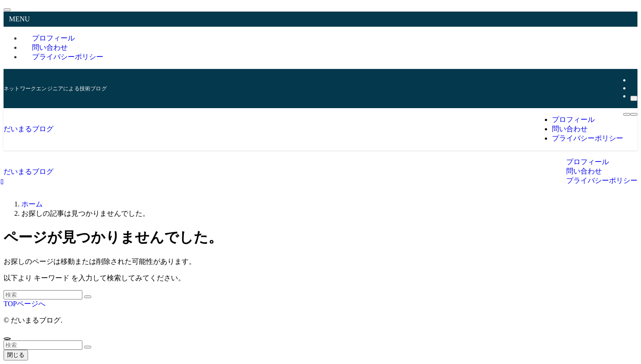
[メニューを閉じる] (7, 10)
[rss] (633, 88)
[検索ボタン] (627, 114)
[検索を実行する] (88, 297)
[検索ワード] (43, 295)
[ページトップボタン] (7, 339)
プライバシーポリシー (68, 57)
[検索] (634, 98)
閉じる (16, 355)
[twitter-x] (633, 80)
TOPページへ (24, 304)
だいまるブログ (28, 129)
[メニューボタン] (634, 114)
